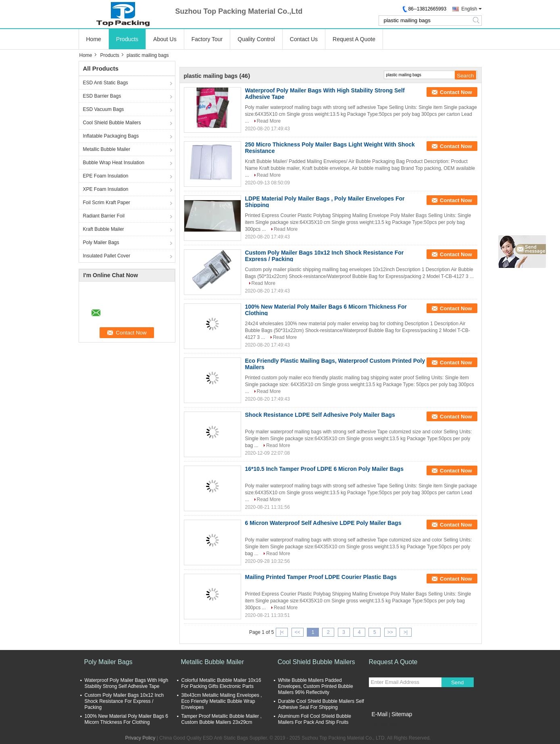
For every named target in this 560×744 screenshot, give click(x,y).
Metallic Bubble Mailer (107, 149)
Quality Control (256, 39)
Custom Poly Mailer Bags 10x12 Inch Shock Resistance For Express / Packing (124, 701)
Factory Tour (207, 39)
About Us (165, 39)
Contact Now (456, 92)
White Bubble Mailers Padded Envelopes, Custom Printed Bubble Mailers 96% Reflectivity (316, 686)
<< (298, 632)
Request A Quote (354, 39)
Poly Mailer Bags (101, 242)
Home (94, 39)
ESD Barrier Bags (102, 96)
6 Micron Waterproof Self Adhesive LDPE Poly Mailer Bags (323, 523)
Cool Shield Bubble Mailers (112, 123)
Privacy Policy (141, 738)
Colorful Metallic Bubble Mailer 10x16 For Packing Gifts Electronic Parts (221, 683)
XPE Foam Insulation (106, 189)
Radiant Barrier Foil (104, 216)
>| (406, 632)
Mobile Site (383, 724)
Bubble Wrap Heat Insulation (114, 163)
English (469, 9)
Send (457, 682)
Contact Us (304, 39)
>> (390, 632)
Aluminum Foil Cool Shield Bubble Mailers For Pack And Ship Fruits (315, 719)
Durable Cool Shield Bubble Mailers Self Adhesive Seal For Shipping (321, 704)
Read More (269, 121)
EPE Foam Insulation (106, 176)
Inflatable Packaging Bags (111, 136)
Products (127, 39)
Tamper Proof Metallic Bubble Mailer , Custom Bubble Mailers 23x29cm (222, 719)
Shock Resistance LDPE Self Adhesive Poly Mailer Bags (320, 415)
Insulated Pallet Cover (107, 256)
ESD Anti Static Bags (106, 83)
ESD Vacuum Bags (104, 109)
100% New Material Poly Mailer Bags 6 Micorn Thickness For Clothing (126, 719)
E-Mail (380, 714)
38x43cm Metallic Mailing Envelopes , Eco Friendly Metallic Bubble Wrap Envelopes (222, 701)
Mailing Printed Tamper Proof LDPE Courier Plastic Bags (321, 577)
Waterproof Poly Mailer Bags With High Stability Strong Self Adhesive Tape (127, 683)
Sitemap (402, 714)
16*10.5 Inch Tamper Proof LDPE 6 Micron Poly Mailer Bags (324, 469)
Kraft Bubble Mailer (104, 229)
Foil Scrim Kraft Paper (107, 203)
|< (282, 632)
